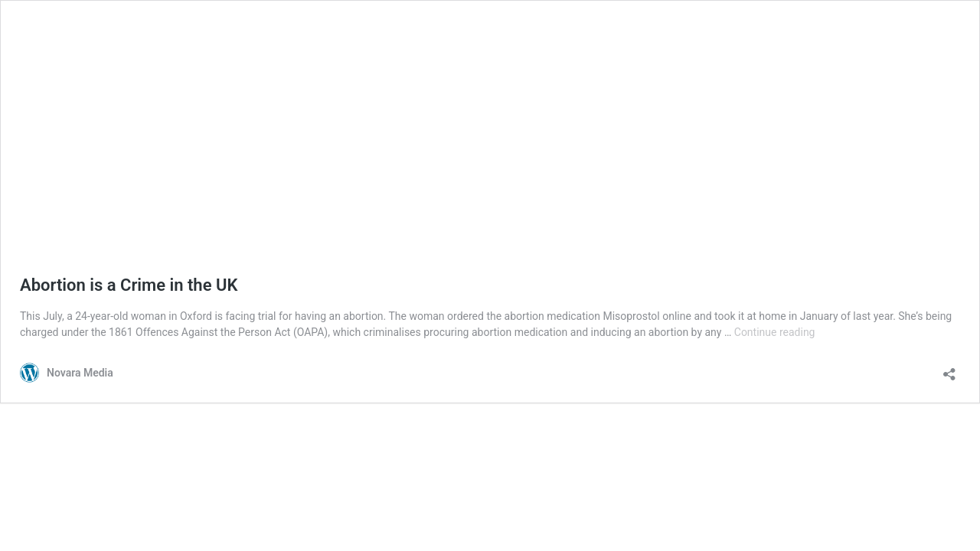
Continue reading (775, 332)
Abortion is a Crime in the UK (129, 285)
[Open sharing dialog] (949, 369)
